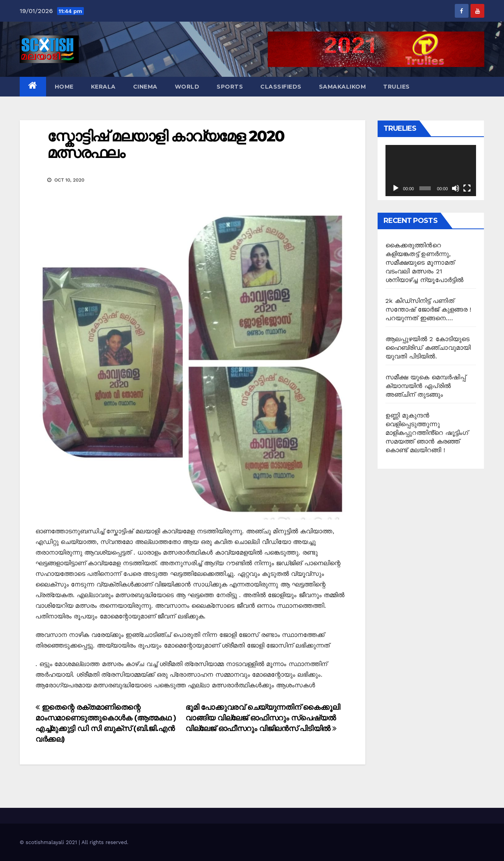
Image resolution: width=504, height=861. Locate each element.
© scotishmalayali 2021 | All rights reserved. (74, 842)
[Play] (396, 188)
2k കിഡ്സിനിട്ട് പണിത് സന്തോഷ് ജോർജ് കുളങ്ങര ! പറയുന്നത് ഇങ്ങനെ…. (429, 309)
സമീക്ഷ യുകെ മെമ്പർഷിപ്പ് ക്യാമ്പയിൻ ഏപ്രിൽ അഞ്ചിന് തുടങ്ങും (426, 386)
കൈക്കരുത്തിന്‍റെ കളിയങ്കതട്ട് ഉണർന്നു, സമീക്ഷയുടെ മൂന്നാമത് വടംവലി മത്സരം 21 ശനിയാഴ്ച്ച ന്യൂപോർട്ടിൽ (425, 263)
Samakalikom (343, 87)
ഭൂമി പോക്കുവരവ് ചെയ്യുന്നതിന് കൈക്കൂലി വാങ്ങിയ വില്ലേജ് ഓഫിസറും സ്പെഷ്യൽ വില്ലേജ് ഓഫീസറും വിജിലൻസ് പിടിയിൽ (263, 718)
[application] (431, 171)
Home (64, 87)
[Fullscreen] (467, 188)
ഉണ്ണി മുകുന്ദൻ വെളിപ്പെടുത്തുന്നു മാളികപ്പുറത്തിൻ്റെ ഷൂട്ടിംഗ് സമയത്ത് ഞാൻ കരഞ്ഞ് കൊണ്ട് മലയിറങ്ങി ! (427, 433)
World (187, 87)
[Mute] (456, 188)
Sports (230, 87)
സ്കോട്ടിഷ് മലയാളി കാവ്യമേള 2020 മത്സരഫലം (166, 144)
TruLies (397, 87)
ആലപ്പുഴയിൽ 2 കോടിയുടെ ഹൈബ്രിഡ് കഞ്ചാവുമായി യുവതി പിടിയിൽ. (428, 348)
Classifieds (281, 87)
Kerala (103, 87)
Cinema (145, 87)
